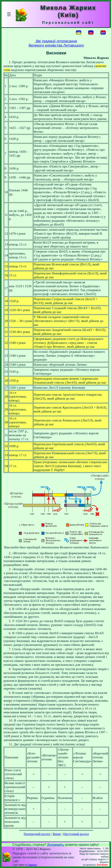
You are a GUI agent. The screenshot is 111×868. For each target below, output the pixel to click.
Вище (57, 834)
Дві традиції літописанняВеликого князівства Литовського (56, 43)
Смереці (32, 865)
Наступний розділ (76, 834)
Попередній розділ (37, 834)
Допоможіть (56, 845)
